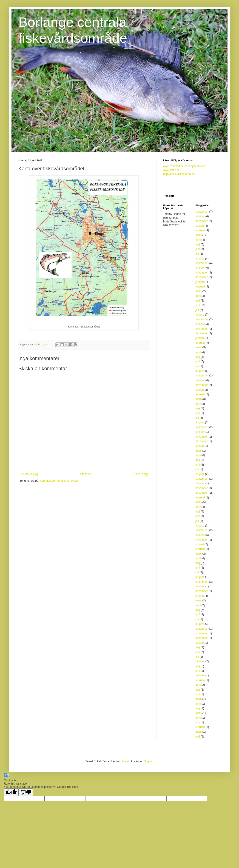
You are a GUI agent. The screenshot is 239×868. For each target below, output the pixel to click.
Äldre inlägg (141, 474)
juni (198, 249)
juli (197, 254)
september (202, 212)
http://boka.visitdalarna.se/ (179, 174)
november (202, 273)
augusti (200, 259)
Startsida (86, 474)
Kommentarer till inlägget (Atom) (60, 481)
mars (199, 235)
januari (200, 226)
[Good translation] (11, 792)
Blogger (148, 761)
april (198, 240)
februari (200, 230)
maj (198, 245)
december (202, 221)
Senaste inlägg (29, 474)
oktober (200, 216)
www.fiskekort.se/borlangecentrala (184, 166)
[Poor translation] (26, 792)
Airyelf (126, 761)
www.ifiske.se (171, 170)
